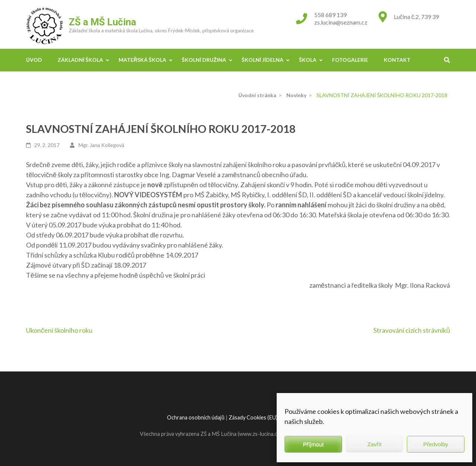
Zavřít (374, 444)
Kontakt (397, 60)
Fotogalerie (350, 60)
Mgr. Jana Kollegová (101, 145)
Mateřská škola (142, 60)
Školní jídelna (263, 60)
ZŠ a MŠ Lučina (102, 22)
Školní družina (204, 60)
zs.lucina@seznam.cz (341, 22)
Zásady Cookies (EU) (253, 417)
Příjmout (313, 444)
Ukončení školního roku (59, 330)
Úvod (34, 60)
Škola (308, 60)
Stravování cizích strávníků (412, 330)
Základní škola (80, 60)
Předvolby (436, 444)
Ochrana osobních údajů (196, 417)
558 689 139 (330, 15)
